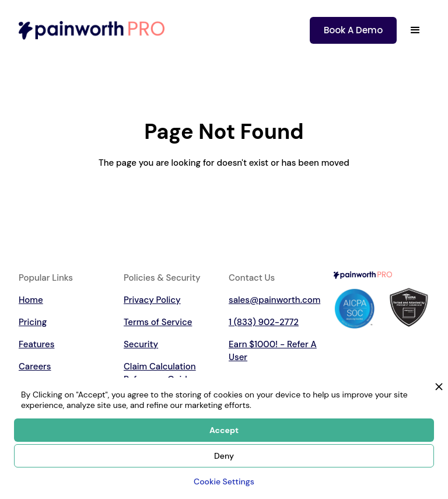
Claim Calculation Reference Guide (160, 373)
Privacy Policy (152, 300)
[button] (415, 30)
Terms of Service (158, 322)
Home (31, 300)
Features (36, 344)
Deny (224, 456)
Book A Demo (353, 30)
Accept (224, 430)
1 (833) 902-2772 (264, 322)
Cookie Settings (224, 481)
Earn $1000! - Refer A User (273, 351)
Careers (35, 367)
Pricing (33, 322)
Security (141, 344)
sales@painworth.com (274, 300)
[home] (92, 30)
